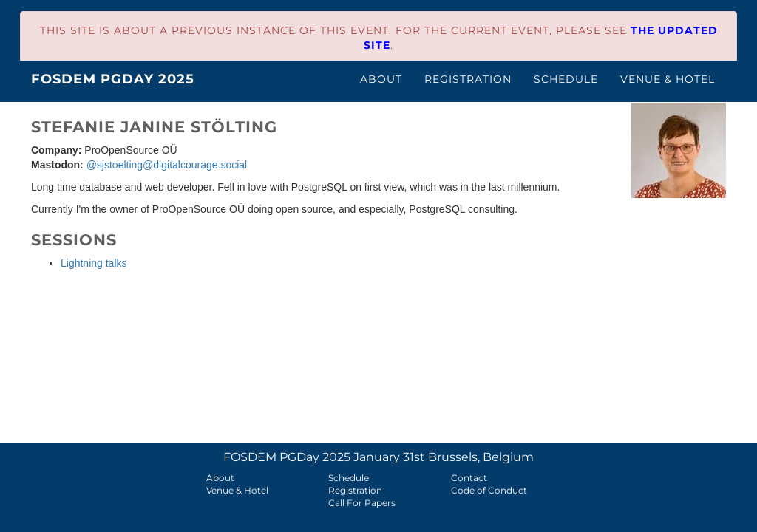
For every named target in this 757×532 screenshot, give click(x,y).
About (381, 79)
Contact (469, 478)
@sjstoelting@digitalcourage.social (167, 165)
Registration (468, 79)
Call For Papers (362, 503)
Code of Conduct (489, 490)
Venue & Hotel (668, 79)
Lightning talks (94, 263)
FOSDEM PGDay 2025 (113, 79)
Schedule (566, 79)
